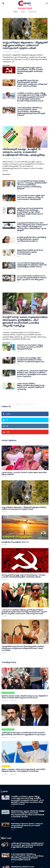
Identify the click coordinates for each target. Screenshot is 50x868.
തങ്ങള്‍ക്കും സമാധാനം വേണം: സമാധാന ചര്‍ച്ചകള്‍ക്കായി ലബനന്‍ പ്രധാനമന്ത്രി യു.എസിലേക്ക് (27, 825)
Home (15, 12)
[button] (6, 3)
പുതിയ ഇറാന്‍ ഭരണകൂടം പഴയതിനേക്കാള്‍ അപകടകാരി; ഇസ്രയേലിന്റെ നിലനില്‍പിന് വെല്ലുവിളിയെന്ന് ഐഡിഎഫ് (27, 845)
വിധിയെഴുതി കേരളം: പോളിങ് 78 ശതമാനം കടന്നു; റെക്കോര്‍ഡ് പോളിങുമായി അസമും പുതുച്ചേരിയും (24, 152)
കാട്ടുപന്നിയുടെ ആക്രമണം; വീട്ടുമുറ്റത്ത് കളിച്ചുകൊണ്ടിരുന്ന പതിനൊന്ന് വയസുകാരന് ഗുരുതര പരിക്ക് (25, 45)
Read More (7, 66)
